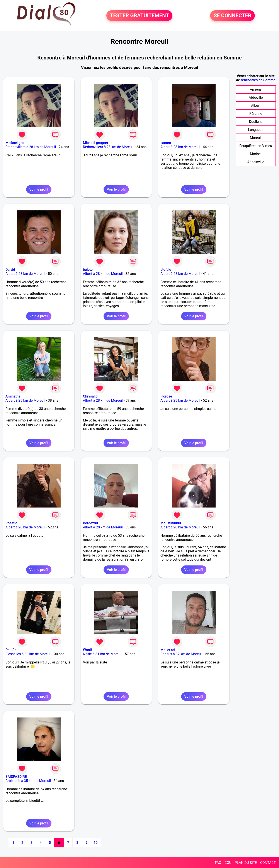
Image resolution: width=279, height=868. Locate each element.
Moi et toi (168, 650)
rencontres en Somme (258, 80)
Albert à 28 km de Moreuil (180, 147)
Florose (166, 396)
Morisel (256, 154)
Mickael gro (15, 143)
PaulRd (11, 650)
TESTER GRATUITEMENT (139, 16)
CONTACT (268, 863)
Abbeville (256, 97)
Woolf (88, 650)
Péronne (256, 114)
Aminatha (13, 396)
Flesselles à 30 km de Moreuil (28, 654)
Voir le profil (39, 189)
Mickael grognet (96, 143)
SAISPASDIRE (16, 777)
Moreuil (256, 138)
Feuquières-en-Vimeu (256, 146)
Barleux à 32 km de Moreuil (181, 654)
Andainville (256, 162)
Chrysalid (90, 396)
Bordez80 (91, 523)
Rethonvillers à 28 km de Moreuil (31, 147)
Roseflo (11, 523)
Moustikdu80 (171, 523)
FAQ (218, 863)
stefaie (166, 270)
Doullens (256, 122)
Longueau (256, 130)
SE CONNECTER (232, 16)
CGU (228, 863)
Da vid (10, 270)
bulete (88, 270)
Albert (256, 106)
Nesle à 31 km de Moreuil (103, 654)
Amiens (256, 89)
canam (166, 143)
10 (95, 843)
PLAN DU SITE (246, 863)
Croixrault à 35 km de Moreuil (28, 781)
